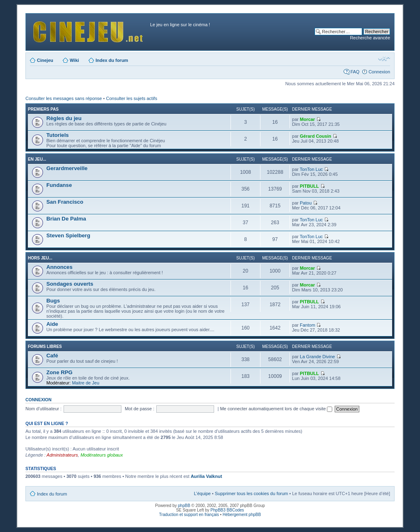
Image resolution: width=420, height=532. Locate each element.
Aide (52, 324)
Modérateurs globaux (102, 455)
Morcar (307, 119)
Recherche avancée (370, 38)
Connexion (379, 72)
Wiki (74, 60)
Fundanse (59, 185)
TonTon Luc (311, 169)
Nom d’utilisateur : (43, 409)
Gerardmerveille (67, 168)
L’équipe (202, 493)
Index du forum (112, 60)
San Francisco (65, 202)
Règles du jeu (64, 118)
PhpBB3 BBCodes (227, 510)
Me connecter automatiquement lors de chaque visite (276, 409)
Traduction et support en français (189, 515)
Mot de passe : (139, 409)
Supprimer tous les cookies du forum (252, 493)
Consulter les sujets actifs (131, 98)
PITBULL (309, 186)
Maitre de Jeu (86, 383)
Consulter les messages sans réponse (64, 98)
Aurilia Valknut (206, 476)
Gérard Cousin (315, 136)
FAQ (355, 72)
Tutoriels (58, 135)
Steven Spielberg (68, 235)
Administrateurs (62, 455)
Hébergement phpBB (242, 515)
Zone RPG (59, 372)
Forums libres (45, 347)
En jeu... (37, 159)
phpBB (184, 506)
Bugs (53, 301)
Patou (306, 203)
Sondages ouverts (70, 284)
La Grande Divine (317, 357)
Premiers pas (43, 109)
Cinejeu (45, 60)
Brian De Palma (66, 219)
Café (52, 356)
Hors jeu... (40, 258)
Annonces (59, 267)
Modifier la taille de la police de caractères (384, 59)
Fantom (307, 325)
